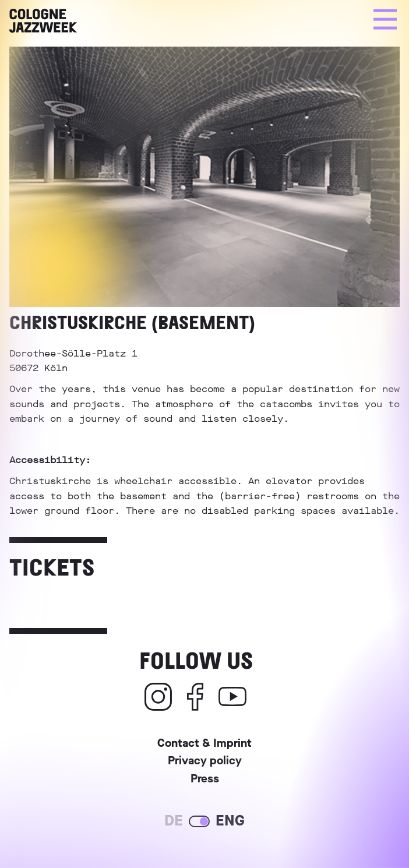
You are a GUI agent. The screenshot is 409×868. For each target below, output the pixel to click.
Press (205, 780)
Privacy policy (205, 762)
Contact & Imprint (204, 745)
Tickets (52, 566)
